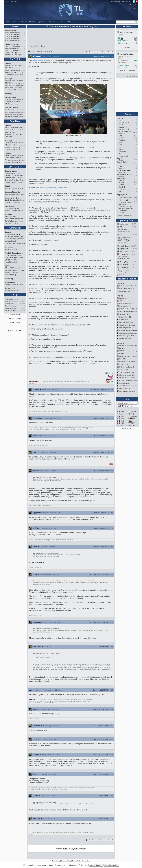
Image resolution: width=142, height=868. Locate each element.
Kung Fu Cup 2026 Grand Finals (130, 356)
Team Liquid (115, 1)
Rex (119, 42)
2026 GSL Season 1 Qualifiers (14, 47)
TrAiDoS (23, 299)
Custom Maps (10, 97)
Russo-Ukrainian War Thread (14, 239)
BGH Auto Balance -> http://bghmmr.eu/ (15, 130)
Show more (123, 156)
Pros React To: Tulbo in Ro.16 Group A (15, 134)
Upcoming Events (127, 220)
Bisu (133, 420)
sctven (122, 212)
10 (24, 37)
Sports (8, 266)
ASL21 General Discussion (14, 128)
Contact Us (86, 861)
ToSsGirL (122, 140)
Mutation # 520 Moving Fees (14, 114)
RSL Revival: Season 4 (127, 288)
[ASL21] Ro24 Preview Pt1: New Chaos (14, 39)
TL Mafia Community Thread (14, 221)
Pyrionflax (122, 189)
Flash (122, 422)
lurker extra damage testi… (12, 301)
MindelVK (122, 127)
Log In (7, 1)
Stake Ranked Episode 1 (127, 325)
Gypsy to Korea (10, 132)
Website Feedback (15, 318)
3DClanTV (121, 44)
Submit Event (132, 76)
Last (122, 425)
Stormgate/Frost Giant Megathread (15, 180)
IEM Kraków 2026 (125, 338)
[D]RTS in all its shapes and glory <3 (15, 99)
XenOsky (22, 308)
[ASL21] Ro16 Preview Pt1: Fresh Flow (14, 35)
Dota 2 (8, 186)
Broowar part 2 (10, 304)
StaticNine (22, 301)
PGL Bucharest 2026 (126, 322)
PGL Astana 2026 (125, 388)
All (112, 52)
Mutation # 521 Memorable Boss (15, 110)
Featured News (11, 31)
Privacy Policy (66, 861)
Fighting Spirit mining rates (14, 162)
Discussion (131, 71)
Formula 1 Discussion (12, 272)
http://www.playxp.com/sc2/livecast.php (51, 188)
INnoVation (135, 416)
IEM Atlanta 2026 (125, 383)
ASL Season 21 (124, 301)
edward (121, 168)
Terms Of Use (77, 861)
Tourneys (9, 79)
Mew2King (122, 172)
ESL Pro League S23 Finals (128, 330)
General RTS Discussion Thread (15, 175)
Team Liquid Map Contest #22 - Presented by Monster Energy (14, 41)
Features (53, 22)
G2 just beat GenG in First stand (15, 194)
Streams (32, 22)
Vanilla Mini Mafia (11, 216)
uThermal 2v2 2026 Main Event (129, 362)
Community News (12, 44)
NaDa (121, 145)
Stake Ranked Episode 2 (127, 378)
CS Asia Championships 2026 (129, 380)
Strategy (8, 94)
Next (107, 52)
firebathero (122, 152)
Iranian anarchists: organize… (12, 308)
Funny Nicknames (11, 306)
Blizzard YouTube (126, 206)
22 (24, 55)
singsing (121, 180)
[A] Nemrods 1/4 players (13, 102)
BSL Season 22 (124, 298)
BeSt (120, 154)
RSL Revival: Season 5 (127, 367)
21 (24, 41)
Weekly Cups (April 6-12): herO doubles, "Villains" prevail (14, 53)
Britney (121, 133)
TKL (119, 39)
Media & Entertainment (14, 253)
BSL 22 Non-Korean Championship (130, 351)
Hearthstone (10, 206)
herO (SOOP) (122, 67)
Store (61, 22)
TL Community (11, 288)
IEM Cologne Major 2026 (127, 375)
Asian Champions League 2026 (129, 386)
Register (14, 1)
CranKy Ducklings (124, 66)
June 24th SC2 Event (41, 61)
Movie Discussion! (11, 262)
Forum (15, 22)
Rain (122, 420)
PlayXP (78, 61)
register (75, 849)
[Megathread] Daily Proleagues (15, 145)
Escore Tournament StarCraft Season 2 (15, 143)
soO (132, 415)
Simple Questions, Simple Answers (15, 155)
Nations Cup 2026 (125, 317)
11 (24, 47)
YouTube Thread (10, 241)
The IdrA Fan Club (11, 249)
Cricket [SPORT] (10, 275)
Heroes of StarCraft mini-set (14, 211)
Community (15, 228)
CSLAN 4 (122, 354)
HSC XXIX (123, 359)
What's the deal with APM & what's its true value (15, 158)
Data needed (9, 137)
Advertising (56, 861)
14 (24, 33)
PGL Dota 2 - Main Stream (129, 198)
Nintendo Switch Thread (13, 173)
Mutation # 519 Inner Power (14, 117)
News (15, 26)
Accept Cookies (96, 865)
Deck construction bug (12, 208)
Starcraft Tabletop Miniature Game (15, 182)
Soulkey (134, 422)
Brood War (15, 121)
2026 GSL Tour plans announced (14, 51)
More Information (111, 865)
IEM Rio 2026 (124, 320)
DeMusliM (122, 185)
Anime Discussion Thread (13, 255)
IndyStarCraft (122, 41)
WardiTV (121, 37)
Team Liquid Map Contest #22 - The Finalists (14, 33)
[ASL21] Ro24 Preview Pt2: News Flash (14, 37)
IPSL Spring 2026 (125, 306)
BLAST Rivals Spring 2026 (128, 391)
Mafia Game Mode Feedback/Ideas (15, 219)
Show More (122, 275)
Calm (120, 136)
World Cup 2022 (11, 279)
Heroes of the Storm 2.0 (13, 202)
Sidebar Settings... (127, 429)
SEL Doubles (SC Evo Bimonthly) (15, 90)
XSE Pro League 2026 (126, 372)
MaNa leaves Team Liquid (13, 55)
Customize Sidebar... (15, 314)
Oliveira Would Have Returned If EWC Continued (15, 75)
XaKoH (121, 187)
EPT (68, 22)
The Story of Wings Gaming (14, 188)
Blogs (15, 295)
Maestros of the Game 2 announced (14, 49)
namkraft (23, 311)
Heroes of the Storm (13, 198)
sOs (132, 413)
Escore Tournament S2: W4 (128, 345)
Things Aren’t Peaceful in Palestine (15, 236)
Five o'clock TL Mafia (12, 223)
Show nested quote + (44, 657)
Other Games (15, 167)
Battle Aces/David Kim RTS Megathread (15, 178)
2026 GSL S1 (124, 370)
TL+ (75, 22)
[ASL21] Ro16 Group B (12, 149)
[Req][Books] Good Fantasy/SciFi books (15, 257)
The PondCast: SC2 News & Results (15, 112)
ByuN (122, 412)
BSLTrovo (123, 210)
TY (122, 413)
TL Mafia (8, 214)
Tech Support (10, 282)
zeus (120, 164)
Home (7, 22)
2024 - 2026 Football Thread (14, 268)
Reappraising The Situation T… (12, 299)
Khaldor (121, 176)
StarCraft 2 (15, 59)
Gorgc (121, 160)
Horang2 (122, 138)
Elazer (134, 418)
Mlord (121, 192)
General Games (11, 171)
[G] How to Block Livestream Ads (15, 284)
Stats (122, 418)
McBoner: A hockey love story (14, 270)
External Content (12, 108)
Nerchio (134, 412)
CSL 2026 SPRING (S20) (127, 304)
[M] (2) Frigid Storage (12, 104)
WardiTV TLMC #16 (126, 314)
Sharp (133, 425)
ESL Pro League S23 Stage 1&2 (130, 333)
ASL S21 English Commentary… (12, 311)
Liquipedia (126, 1)
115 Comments (35, 51)
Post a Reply (48, 51)
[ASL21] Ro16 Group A (12, 147)
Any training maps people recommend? (15, 160)
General (8, 64)
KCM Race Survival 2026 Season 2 (131, 309)
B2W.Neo (122, 182)
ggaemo (121, 149)
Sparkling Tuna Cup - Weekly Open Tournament (15, 81)
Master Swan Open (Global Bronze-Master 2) (15, 88)
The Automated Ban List (13, 290)
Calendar (24, 22)
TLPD (127, 399)
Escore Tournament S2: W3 (128, 286)
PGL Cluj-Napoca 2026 (127, 336)
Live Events (127, 26)
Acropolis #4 (123, 348)
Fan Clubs (9, 247)
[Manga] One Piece (11, 260)
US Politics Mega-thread (13, 234)
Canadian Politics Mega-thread (15, 243)
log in (65, 849)
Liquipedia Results (127, 279)
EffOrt (121, 142)
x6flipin (121, 166)
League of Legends (12, 192)
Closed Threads (15, 322)
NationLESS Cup (125, 291)
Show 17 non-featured (125, 215)
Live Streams (127, 114)
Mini (120, 147)
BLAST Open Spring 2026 (128, 328)
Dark (122, 415)
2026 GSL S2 (124, 364)
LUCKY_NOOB (22, 306)
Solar (122, 416)
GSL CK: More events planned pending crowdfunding (15, 83)
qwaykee (23, 304)
